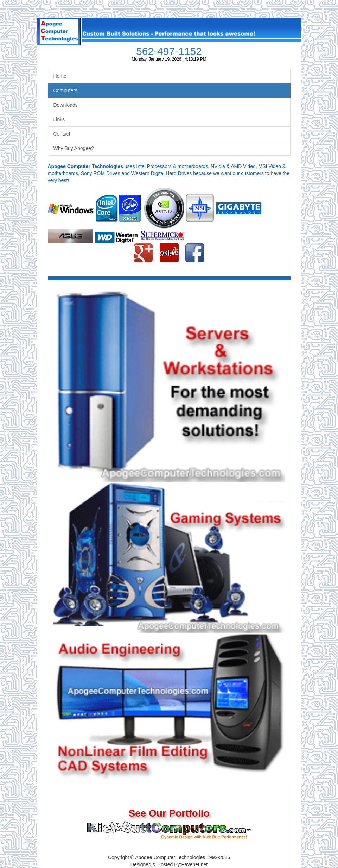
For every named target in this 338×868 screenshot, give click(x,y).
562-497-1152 (169, 51)
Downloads (66, 105)
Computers (65, 90)
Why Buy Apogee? (74, 148)
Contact (62, 134)
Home (60, 76)
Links (59, 119)
